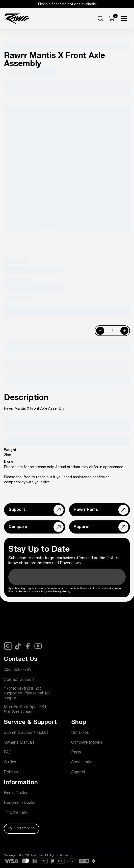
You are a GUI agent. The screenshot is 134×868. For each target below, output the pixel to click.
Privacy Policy (61, 592)
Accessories (82, 763)
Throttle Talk (15, 813)
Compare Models (87, 743)
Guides (10, 763)
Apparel (78, 773)
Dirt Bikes (80, 733)
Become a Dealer (20, 803)
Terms (22, 592)
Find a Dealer (16, 793)
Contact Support (19, 680)
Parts (76, 753)
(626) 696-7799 (18, 670)
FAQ (8, 753)
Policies (11, 773)
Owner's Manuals (19, 743)
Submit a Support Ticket (26, 733)
